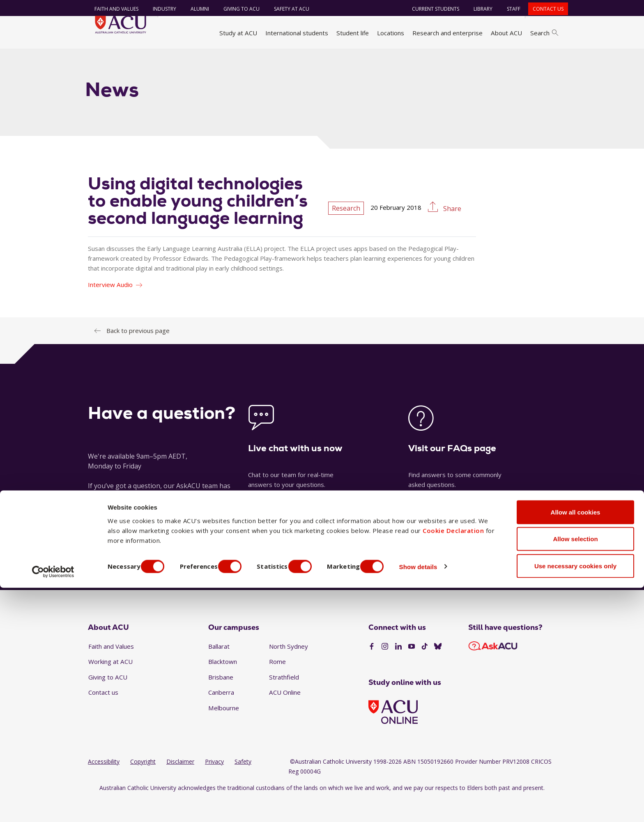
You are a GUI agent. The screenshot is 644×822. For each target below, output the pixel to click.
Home (99, 59)
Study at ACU (238, 33)
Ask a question (272, 581)
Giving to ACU (237, 9)
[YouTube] (412, 669)
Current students (431, 9)
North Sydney (289, 668)
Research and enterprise (447, 33)
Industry (160, 9)
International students (297, 33)
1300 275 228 (494, 581)
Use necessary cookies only (575, 800)
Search (544, 33)
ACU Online (285, 715)
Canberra (221, 715)
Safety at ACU (287, 9)
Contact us (543, 9)
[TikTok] (425, 669)
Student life (353, 33)
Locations (391, 33)
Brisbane (221, 700)
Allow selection (575, 773)
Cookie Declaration (453, 765)
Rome (277, 684)
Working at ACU (110, 684)
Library (478, 9)
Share (451, 231)
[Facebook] (372, 669)
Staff (509, 9)
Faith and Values (112, 9)
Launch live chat (273, 523)
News (162, 59)
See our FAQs (429, 523)
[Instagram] (385, 669)
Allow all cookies (576, 746)
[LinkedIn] (398, 669)
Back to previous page (138, 353)
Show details (441, 801)
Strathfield (284, 700)
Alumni (195, 9)
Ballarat (219, 668)
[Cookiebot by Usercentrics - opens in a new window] (53, 806)
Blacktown (223, 684)
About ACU (506, 33)
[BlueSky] (438, 669)
